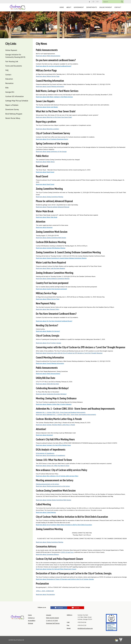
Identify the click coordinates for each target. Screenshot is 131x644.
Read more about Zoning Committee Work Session (51, 238)
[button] (122, 2)
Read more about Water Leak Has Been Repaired (50, 268)
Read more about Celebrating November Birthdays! (51, 394)
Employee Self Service (53, 623)
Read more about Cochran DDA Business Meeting (51, 248)
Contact (118, 7)
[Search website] (111, 2)
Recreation (9, 83)
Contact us (31, 618)
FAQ (7, 70)
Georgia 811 (10, 92)
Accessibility (32, 621)
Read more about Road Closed (45, 172)
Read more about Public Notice (45, 162)
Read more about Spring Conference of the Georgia (51, 152)
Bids (7, 88)
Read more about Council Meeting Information (50, 86)
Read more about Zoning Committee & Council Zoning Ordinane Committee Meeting (61, 258)
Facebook (59, 608)
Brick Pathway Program (14, 114)
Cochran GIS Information (15, 96)
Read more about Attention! (44, 435)
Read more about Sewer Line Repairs (47, 107)
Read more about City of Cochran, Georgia (48, 343)
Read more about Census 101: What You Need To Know (53, 466)
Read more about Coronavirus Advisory (47, 554)
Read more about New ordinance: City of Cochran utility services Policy (57, 476)
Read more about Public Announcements (48, 56)
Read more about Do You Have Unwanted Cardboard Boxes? (54, 321)
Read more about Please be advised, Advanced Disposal (53, 207)
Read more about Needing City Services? (48, 331)
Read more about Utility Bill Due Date (47, 384)
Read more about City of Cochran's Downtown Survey (52, 139)
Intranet (49, 615)
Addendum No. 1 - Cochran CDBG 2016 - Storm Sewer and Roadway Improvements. (61, 412)
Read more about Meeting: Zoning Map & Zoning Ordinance (54, 404)
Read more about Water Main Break (47, 217)
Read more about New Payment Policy (48, 309)
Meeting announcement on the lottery (48, 484)
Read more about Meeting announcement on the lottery (53, 486)
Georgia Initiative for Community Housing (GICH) (15, 56)
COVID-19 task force (67, 552)
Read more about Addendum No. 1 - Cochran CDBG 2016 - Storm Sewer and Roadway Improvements (66, 415)
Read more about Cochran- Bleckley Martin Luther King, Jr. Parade (55, 425)
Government (79, 7)
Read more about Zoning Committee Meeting (50, 197)
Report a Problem (12, 105)
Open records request (53, 618)
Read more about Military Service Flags (48, 76)
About (69, 7)
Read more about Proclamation (45, 594)
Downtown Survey (12, 109)
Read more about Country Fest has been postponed (51, 289)
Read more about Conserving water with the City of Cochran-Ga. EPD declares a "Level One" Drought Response (69, 353)
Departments (92, 7)
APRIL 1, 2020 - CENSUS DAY (45, 591)
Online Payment (106, 7)
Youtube (81, 608)
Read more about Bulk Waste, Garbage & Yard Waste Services (54, 97)
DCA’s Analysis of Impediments (45, 453)
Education (9, 79)
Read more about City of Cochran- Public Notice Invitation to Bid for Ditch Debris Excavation (64, 525)
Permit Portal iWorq (13, 118)
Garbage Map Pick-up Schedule (17, 101)
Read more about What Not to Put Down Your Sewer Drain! (54, 117)
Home (62, 7)
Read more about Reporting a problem (47, 129)
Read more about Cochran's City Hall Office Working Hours (53, 445)
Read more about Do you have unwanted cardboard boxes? (54, 66)
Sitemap (30, 623)
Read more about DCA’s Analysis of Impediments (51, 455)
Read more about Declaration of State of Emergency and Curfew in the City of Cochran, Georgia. (65, 579)
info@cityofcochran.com (85, 628)
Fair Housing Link (12, 61)
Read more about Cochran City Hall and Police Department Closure (56, 569)
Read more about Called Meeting (46, 512)
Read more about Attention (44, 227)
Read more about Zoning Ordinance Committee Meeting (53, 279)
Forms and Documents (14, 66)
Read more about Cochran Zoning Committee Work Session (54, 500)
